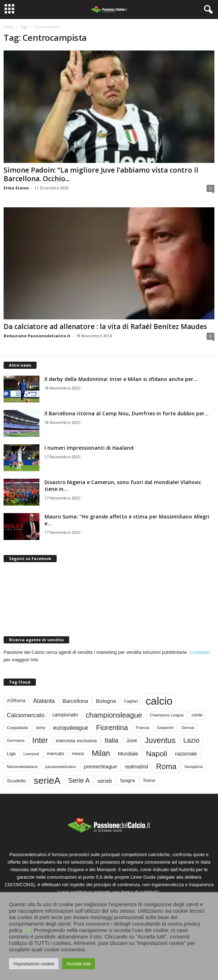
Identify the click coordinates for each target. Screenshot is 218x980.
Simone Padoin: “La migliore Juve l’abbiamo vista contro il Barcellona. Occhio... (101, 174)
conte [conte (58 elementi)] (197, 715)
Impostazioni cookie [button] (34, 964)
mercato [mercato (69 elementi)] (56, 754)
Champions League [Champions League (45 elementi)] (167, 715)
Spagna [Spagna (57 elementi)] (127, 781)
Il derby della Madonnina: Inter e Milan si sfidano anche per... (121, 379)
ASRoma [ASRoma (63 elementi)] (16, 701)
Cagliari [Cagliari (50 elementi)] (131, 701)
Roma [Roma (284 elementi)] (166, 767)
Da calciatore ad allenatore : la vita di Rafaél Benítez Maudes (105, 327)
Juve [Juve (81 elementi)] (132, 740)
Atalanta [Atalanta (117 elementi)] (44, 701)
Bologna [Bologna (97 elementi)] (106, 701)
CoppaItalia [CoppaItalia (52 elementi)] (17, 727)
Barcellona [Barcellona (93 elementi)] (75, 701)
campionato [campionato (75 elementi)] (65, 715)
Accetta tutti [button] (79, 964)
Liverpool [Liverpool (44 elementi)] (31, 754)
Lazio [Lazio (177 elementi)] (191, 740)
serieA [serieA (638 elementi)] (47, 781)
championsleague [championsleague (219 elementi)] (114, 715)
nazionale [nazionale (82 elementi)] (186, 754)
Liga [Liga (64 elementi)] (11, 754)
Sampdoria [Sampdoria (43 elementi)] (194, 767)
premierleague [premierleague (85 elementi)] (101, 767)
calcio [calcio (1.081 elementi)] (159, 701)
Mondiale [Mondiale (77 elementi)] (128, 754)
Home (8, 27)
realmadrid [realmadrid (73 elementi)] (136, 767)
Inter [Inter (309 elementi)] (40, 740)
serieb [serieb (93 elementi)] (105, 781)
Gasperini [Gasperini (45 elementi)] (165, 728)
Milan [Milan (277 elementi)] (101, 753)
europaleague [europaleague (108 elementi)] (71, 728)
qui (28, 930)
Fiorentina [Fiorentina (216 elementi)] (112, 728)
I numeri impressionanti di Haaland (89, 448)
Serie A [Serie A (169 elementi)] (79, 780)
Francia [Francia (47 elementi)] (143, 728)
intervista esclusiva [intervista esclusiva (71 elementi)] (76, 741)
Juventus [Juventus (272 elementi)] (160, 740)
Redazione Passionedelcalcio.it (37, 336)
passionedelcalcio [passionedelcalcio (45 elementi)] (61, 767)
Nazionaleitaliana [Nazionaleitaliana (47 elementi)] (22, 767)
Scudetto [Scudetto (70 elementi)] (16, 781)
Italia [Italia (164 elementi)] (111, 740)
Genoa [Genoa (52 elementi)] (188, 727)
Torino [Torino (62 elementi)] (149, 780)
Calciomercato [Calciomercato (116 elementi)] (26, 715)
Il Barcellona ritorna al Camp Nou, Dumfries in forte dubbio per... (127, 413)
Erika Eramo (16, 188)
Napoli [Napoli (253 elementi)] (157, 754)
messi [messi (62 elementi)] (78, 754)
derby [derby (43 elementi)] (41, 728)
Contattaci (200, 652)
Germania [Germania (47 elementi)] (16, 740)
